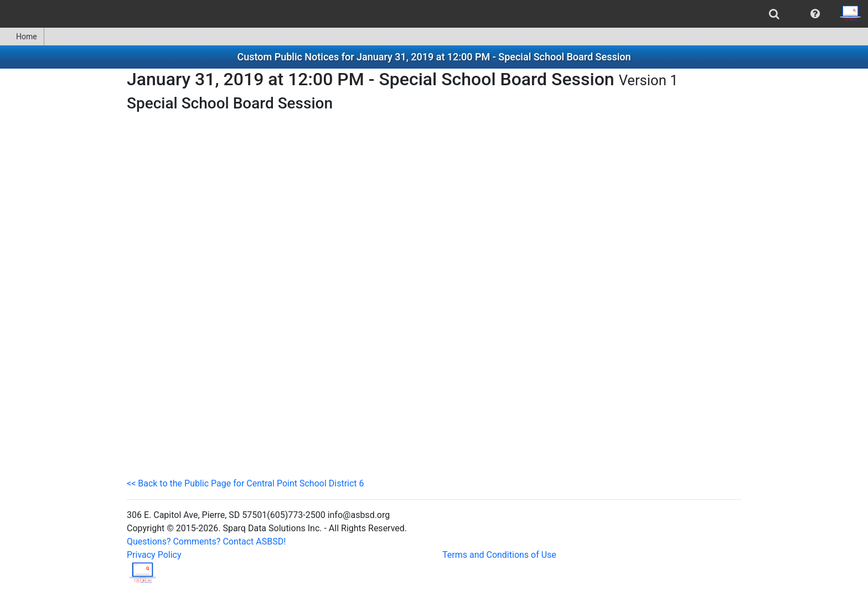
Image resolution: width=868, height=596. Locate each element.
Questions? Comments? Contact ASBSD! (206, 541)
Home (22, 37)
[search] (774, 14)
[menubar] (434, 14)
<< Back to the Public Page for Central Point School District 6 (246, 483)
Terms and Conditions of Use (499, 555)
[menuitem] (774, 14)
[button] (815, 14)
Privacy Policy (154, 555)
